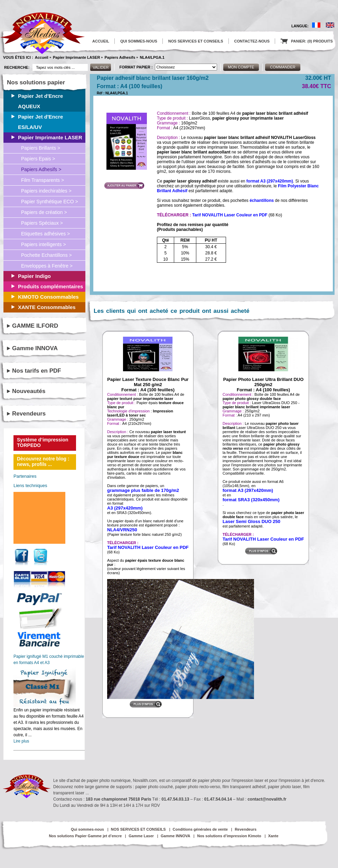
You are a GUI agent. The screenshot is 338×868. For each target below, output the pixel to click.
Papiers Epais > (38, 159)
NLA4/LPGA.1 (152, 57)
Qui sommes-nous (87, 829)
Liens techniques (30, 486)
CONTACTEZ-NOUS (252, 41)
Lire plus (21, 741)
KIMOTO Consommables (48, 297)
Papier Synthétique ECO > (50, 202)
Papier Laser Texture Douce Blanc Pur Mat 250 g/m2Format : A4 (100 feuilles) (148, 385)
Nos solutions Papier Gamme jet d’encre (85, 836)
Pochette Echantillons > (46, 255)
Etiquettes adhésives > (45, 234)
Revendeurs (29, 414)
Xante (273, 836)
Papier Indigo (34, 276)
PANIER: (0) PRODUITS (307, 41)
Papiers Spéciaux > (42, 223)
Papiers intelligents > (44, 244)
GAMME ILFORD (35, 326)
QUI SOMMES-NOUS (139, 41)
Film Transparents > (43, 180)
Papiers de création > (44, 212)
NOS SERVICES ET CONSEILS (196, 41)
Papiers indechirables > (46, 191)
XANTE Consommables (47, 307)
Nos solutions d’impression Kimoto (229, 836)
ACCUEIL (101, 41)
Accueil (42, 57)
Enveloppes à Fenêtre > (47, 266)
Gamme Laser (141, 836)
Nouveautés (29, 391)
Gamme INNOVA (35, 348)
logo (43, 33)
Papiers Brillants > (41, 148)
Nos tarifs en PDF (37, 371)
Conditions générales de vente (200, 829)
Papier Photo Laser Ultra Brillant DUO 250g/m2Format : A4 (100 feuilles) (264, 385)
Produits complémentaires (50, 286)
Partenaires (25, 476)
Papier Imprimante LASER (76, 57)
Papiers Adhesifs (120, 57)
